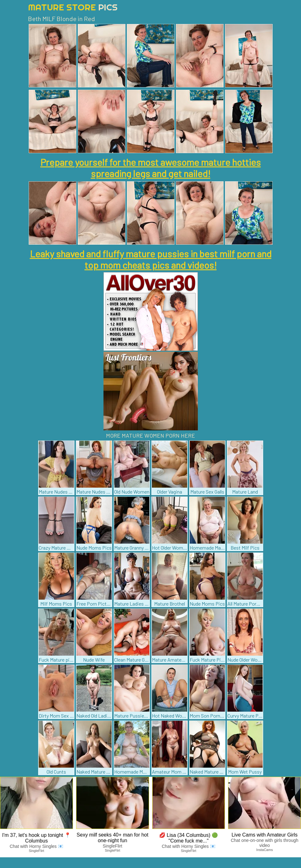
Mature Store (73, 7)
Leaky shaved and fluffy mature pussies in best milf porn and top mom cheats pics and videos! (151, 259)
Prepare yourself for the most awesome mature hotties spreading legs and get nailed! (150, 168)
